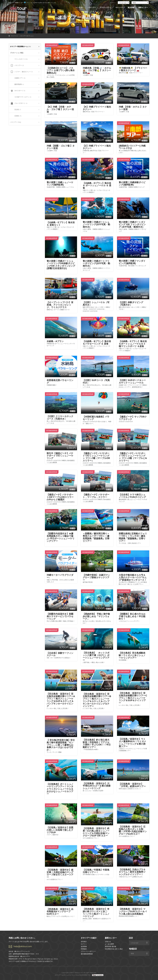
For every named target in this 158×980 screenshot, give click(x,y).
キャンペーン (120, 7)
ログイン (113, 3)
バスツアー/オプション (27, 36)
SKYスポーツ (18, 91)
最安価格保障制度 (87, 954)
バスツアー (93, 7)
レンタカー (81, 7)
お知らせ (108, 941)
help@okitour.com (23, 946)
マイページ (15, 36)
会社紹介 (84, 941)
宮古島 (15, 110)
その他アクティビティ (21, 97)
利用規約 (84, 949)
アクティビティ (107, 7)
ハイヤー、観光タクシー (21, 72)
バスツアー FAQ (15, 122)
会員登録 (84, 946)
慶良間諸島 (17, 84)
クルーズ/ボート (19, 103)
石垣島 (16, 116)
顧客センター (145, 7)
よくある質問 (109, 944)
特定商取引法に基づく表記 (114, 949)
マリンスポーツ (19, 59)
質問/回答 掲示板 (111, 946)
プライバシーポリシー (88, 951)
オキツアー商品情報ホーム (20, 46)
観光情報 (132, 7)
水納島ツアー (18, 78)
